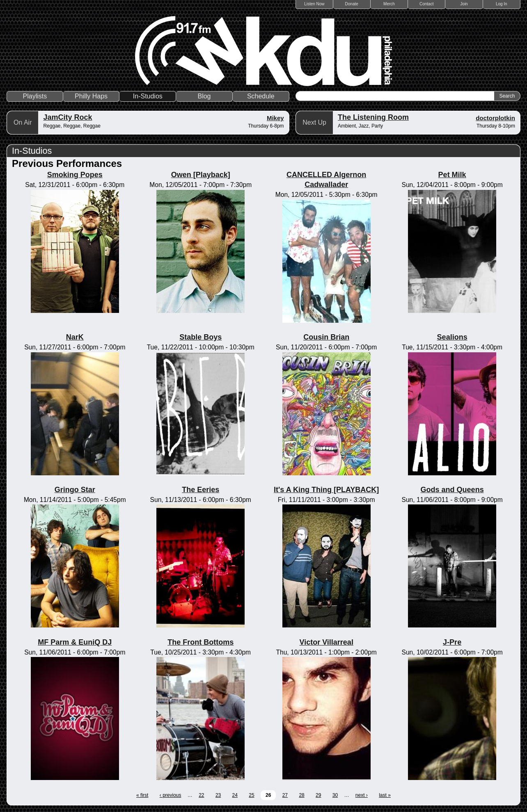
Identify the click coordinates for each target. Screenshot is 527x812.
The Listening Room (373, 117)
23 (218, 795)
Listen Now (314, 4)
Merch (389, 4)
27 (285, 795)
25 (251, 795)
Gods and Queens (452, 490)
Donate (352, 4)
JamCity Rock (68, 117)
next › (362, 795)
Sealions (452, 337)
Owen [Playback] (201, 175)
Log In (502, 4)
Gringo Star (75, 490)
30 (335, 795)
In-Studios (148, 96)
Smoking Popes (75, 175)
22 (201, 795)
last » (385, 795)
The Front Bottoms (200, 642)
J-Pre (452, 642)
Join (464, 4)
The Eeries (200, 490)
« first (142, 795)
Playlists (35, 96)
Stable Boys (200, 337)
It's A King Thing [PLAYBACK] (326, 490)
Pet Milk (452, 175)
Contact (426, 4)
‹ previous (171, 795)
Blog (204, 96)
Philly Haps (91, 96)
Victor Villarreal (326, 642)
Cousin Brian (326, 337)
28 (301, 795)
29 (318, 795)
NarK (75, 337)
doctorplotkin (495, 118)
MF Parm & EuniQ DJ (75, 642)
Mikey (275, 118)
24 (235, 795)
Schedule (261, 96)
